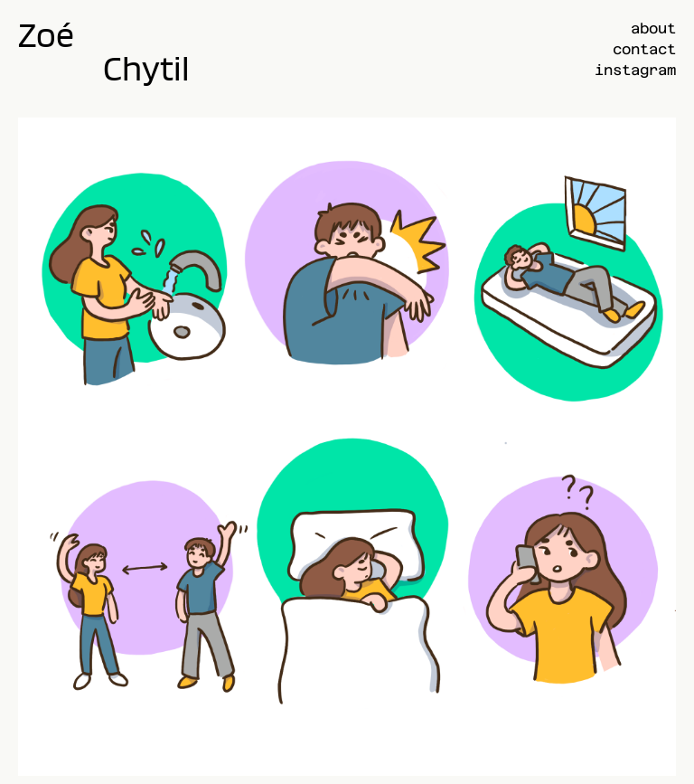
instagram (635, 70)
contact (644, 49)
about (653, 28)
